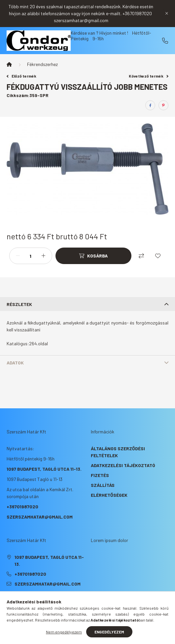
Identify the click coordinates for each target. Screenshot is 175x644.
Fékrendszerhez (42, 64)
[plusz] (44, 256)
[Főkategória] (9, 64)
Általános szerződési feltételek (118, 452)
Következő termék (149, 76)
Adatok (15, 363)
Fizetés (100, 475)
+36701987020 (165, 41)
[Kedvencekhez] (158, 256)
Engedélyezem (109, 632)
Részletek (19, 304)
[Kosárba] (93, 256)
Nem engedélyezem (64, 632)
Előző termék (21, 76)
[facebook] (150, 105)
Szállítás (103, 485)
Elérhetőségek (109, 495)
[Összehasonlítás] (141, 256)
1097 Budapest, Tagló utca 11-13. (44, 469)
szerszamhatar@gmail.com (40, 517)
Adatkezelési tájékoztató (123, 465)
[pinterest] (163, 105)
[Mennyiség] (31, 256)
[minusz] (18, 256)
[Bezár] (167, 14)
